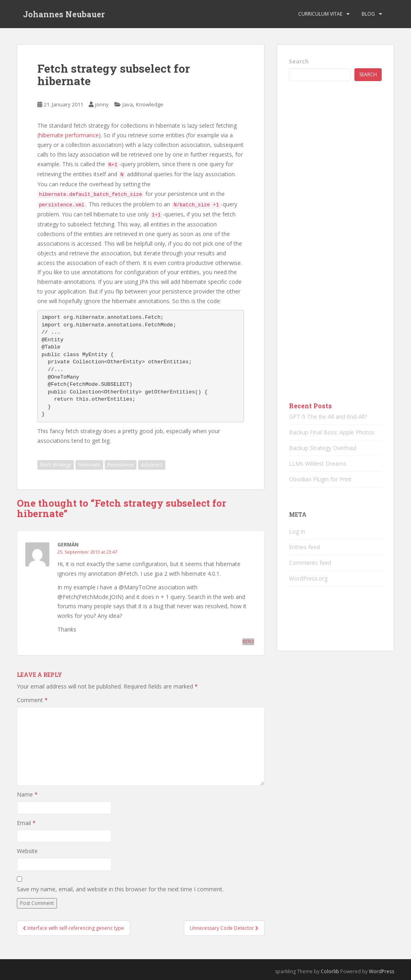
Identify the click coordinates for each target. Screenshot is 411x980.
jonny (102, 104)
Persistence (121, 465)
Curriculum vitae (320, 14)
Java (128, 104)
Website (27, 851)
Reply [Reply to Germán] (248, 642)
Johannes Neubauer (64, 14)
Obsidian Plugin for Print (320, 479)
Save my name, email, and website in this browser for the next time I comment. (120, 889)
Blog (368, 14)
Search (299, 61)
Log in (297, 531)
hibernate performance (69, 135)
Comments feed (310, 563)
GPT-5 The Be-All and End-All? (328, 417)
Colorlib (330, 971)
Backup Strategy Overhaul (323, 448)
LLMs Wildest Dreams (318, 464)
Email (26, 823)
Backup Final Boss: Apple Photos (332, 432)
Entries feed (304, 547)
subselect (152, 465)
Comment (32, 700)
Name (27, 794)
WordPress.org (308, 578)
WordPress (381, 971)
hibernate (89, 465)
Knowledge (150, 104)
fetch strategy (56, 465)
